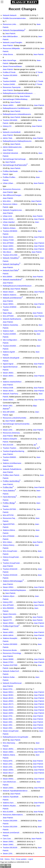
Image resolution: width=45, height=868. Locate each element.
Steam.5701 (8, 689)
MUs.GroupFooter (10, 551)
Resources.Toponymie (12, 87)
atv (35, 445)
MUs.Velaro (7, 542)
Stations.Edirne (9, 530)
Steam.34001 (8, 246)
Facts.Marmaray (9, 497)
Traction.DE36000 (10, 231)
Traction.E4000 (9, 84)
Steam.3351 (8, 725)
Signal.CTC (7, 620)
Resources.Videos (10, 204)
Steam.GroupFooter (11, 731)
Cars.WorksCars (9, 782)
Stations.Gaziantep (10, 325)
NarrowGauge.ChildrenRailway (15, 99)
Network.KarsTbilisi (10, 270)
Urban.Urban (8, 183)
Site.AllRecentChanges (12, 195)
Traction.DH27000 (10, 665)
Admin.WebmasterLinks (12, 147)
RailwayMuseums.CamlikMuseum (16, 108)
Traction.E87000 (9, 509)
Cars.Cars (7, 839)
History (7, 859)
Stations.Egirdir (9, 352)
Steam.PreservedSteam (12, 66)
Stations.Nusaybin (10, 638)
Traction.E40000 (9, 81)
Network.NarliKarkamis (12, 319)
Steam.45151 (8, 219)
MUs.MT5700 (8, 515)
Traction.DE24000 (10, 120)
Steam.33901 (8, 845)
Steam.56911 (8, 692)
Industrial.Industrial (10, 153)
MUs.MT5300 (8, 316)
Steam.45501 (8, 701)
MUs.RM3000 (8, 608)
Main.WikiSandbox (10, 36)
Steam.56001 (8, 400)
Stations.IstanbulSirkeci (12, 382)
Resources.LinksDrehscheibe (14, 418)
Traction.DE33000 (10, 644)
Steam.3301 (8, 728)
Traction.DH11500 (10, 255)
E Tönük (39, 72)
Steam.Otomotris (10, 614)
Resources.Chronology (12, 653)
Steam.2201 (8, 767)
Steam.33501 (8, 587)
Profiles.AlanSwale (10, 171)
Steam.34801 (8, 752)
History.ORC (8, 602)
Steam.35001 (8, 373)
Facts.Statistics (9, 491)
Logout (30, 859)
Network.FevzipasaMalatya (14, 30)
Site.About (7, 252)
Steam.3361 (8, 406)
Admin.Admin (8, 635)
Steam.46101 (8, 698)
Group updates (21, 859)
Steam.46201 (8, 391)
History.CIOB (8, 388)
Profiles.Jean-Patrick (11, 475)
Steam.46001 (8, 376)
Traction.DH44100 (10, 569)
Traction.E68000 (9, 457)
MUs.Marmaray (9, 743)
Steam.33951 (8, 842)
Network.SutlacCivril (11, 671)
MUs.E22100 (8, 445)
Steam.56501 (8, 304)
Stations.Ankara (9, 228)
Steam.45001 (8, 710)
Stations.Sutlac (9, 677)
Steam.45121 (8, 707)
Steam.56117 (8, 773)
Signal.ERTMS (9, 524)
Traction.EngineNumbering (13, 451)
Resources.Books (10, 650)
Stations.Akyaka (9, 806)
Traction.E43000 (9, 334)
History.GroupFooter (11, 557)
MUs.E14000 (8, 812)
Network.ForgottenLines (12, 210)
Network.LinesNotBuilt (12, 132)
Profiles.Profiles (9, 177)
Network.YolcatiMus (11, 258)
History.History (9, 545)
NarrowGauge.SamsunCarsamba (16, 424)
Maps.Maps (7, 313)
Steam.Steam (8, 292)
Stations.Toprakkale (11, 797)
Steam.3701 (8, 716)
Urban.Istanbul (9, 222)
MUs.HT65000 (9, 536)
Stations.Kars (8, 803)
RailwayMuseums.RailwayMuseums (17, 141)
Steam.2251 (8, 764)
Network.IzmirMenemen (12, 298)
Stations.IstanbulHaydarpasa (14, 590)
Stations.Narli (8, 331)
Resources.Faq (9, 518)
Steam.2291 (8, 430)
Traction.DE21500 (10, 827)
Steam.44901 (8, 632)
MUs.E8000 (7, 277)
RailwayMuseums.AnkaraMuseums (17, 114)
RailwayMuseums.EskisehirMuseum (17, 286)
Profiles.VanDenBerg (11, 481)
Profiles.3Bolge (9, 503)
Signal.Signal (8, 364)
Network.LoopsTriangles (12, 42)
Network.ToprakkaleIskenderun (15, 791)
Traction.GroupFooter (11, 563)
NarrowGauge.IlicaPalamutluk (15, 165)
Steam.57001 (8, 662)
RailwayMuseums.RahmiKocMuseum (18, 93)
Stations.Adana (9, 755)
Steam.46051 (8, 749)
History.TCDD (8, 240)
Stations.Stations (10, 295)
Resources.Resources (12, 189)
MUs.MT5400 (8, 605)
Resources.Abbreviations (13, 815)
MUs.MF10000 (9, 412)
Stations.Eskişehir (10, 439)
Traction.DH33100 (10, 575)
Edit (2, 859)
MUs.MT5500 (8, 243)
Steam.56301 (8, 695)
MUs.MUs (7, 201)
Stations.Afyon (9, 596)
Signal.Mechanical (10, 367)
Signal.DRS (7, 617)
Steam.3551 (8, 719)
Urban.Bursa (8, 54)
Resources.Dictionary (11, 433)
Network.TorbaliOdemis (12, 469)
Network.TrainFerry (10, 394)
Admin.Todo (7, 138)
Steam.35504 (8, 623)
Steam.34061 (8, 249)
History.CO (7, 126)
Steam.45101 (8, 237)
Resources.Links (9, 24)
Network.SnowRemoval (12, 683)
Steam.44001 (8, 105)
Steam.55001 (8, 779)
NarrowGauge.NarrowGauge (14, 159)
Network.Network (10, 15)
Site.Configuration (10, 340)
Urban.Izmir (7, 216)
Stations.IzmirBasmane (12, 463)
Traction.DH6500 (10, 307)
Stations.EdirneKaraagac (13, 581)
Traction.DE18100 (10, 847)
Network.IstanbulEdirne (12, 280)
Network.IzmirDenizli (11, 833)
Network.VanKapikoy (11, 264)
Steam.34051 (8, 713)
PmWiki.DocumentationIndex (14, 18)
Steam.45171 (8, 704)
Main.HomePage (9, 60)
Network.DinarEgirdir (11, 358)
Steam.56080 (8, 659)
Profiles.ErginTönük (11, 626)
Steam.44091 (8, 770)
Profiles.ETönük (9, 72)
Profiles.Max (8, 487)
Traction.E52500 (9, 346)
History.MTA (7, 761)
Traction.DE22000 (10, 821)
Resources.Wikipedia (11, 48)
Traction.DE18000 (10, 75)
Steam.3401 (8, 722)
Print (13, 859)
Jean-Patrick (10, 33)
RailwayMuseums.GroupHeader (16, 737)
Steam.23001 (8, 788)
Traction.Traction (9, 448)
